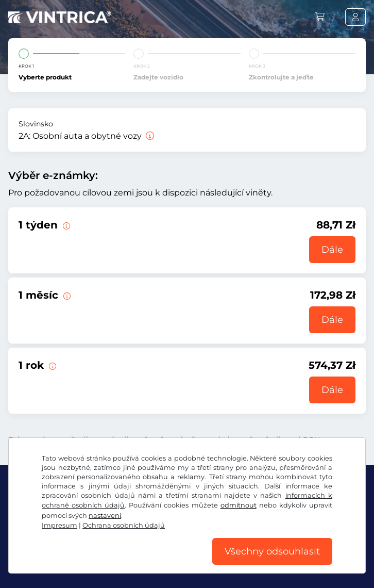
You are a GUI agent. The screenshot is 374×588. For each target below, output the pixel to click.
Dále (332, 250)
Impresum (59, 525)
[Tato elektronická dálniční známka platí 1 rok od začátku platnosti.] (52, 365)
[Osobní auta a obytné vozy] (149, 136)
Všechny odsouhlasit (272, 551)
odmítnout (239, 505)
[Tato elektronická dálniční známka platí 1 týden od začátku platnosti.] (65, 225)
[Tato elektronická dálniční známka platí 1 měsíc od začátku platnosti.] (66, 295)
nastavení (105, 516)
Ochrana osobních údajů (124, 525)
